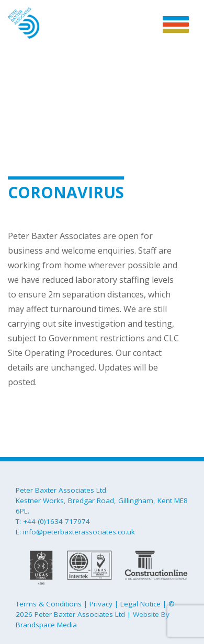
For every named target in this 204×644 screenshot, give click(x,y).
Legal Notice (140, 604)
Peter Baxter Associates (24, 24)
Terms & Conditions (49, 604)
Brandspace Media (46, 625)
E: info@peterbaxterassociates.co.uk (75, 532)
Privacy (101, 604)
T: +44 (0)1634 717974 (53, 521)
